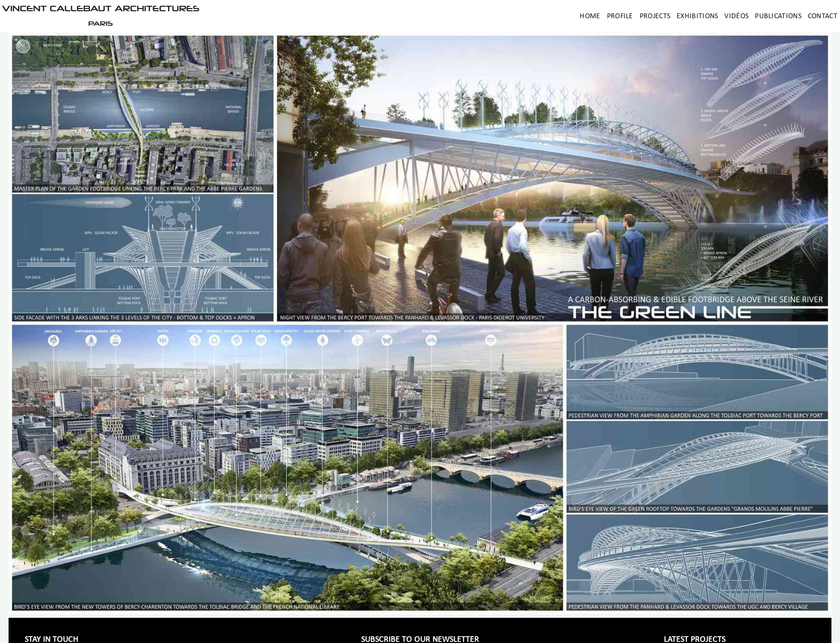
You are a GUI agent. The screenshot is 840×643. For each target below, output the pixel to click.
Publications (778, 16)
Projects (655, 16)
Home (590, 16)
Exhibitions (697, 16)
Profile (620, 16)
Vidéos (736, 16)
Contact (823, 16)
